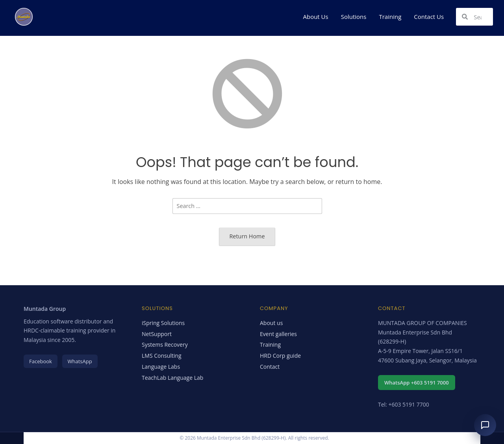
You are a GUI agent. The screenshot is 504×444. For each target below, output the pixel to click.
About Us (315, 17)
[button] (317, 17)
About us (271, 323)
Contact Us (429, 17)
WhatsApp (80, 361)
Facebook (41, 361)
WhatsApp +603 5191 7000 (417, 383)
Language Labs (161, 367)
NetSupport (157, 334)
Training (390, 17)
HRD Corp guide (280, 356)
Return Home (247, 236)
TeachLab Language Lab (172, 378)
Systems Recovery (165, 345)
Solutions (354, 17)
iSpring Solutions (163, 323)
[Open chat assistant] (485, 425)
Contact (270, 367)
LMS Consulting (162, 356)
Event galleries (278, 334)
